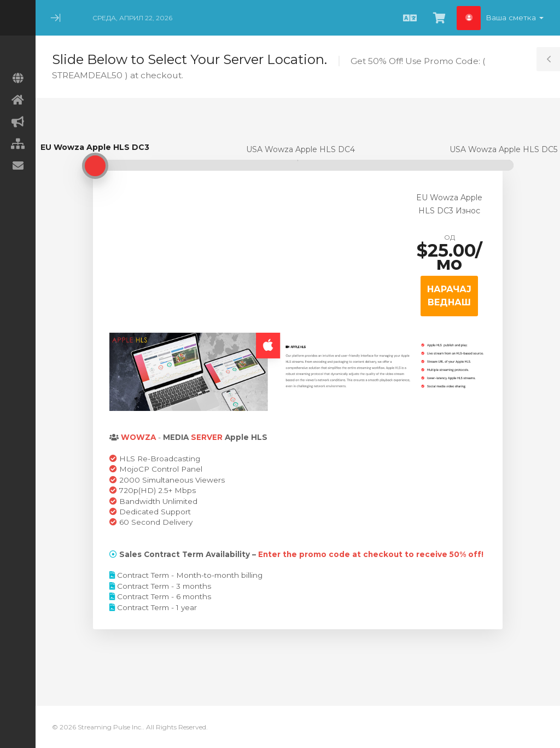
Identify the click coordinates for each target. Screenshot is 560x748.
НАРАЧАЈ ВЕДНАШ (449, 296)
